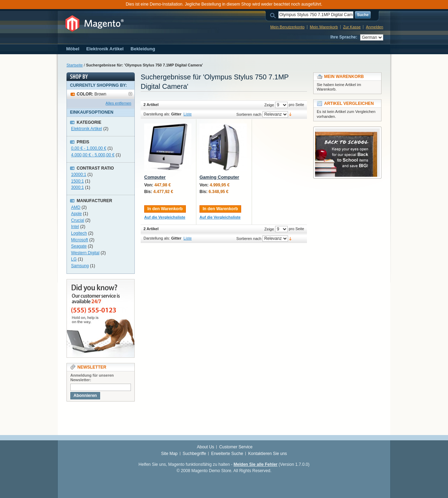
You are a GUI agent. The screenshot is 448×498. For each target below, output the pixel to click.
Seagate (79, 246)
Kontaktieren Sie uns (268, 454)
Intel (75, 227)
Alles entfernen (118, 103)
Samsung (80, 266)
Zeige (269, 105)
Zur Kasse (352, 27)
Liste (187, 114)
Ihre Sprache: (344, 37)
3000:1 (78, 187)
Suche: (274, 15)
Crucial (78, 220)
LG (74, 259)
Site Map (169, 454)
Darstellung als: (157, 114)
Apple (76, 214)
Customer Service (236, 447)
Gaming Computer (219, 177)
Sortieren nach (249, 114)
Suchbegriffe (194, 454)
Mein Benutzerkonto (287, 27)
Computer (155, 177)
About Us (205, 447)
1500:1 (78, 181)
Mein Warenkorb (324, 27)
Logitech (79, 233)
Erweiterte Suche (227, 454)
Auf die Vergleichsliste (165, 217)
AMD (76, 207)
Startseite (75, 65)
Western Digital (85, 253)
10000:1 (79, 175)
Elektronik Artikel (87, 129)
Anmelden (374, 27)
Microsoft (80, 240)
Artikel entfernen (130, 94)
